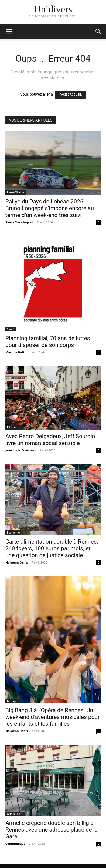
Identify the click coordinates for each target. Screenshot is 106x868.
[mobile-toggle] (9, 32)
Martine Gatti (15, 352)
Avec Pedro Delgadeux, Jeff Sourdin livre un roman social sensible (50, 440)
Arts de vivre (15, 814)
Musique (13, 701)
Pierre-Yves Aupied (19, 222)
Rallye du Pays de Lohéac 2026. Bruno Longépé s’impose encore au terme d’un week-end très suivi (50, 208)
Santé (11, 329)
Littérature (14, 427)
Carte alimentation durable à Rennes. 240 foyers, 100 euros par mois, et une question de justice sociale (52, 548)
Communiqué (15, 844)
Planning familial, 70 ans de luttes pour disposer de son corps (48, 342)
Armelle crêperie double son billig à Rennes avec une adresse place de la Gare (52, 830)
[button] (98, 32)
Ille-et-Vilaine (16, 192)
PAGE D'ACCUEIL (71, 95)
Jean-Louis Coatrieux (21, 450)
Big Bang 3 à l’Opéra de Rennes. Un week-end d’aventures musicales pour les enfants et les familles (53, 717)
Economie (13, 532)
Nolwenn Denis (17, 562)
